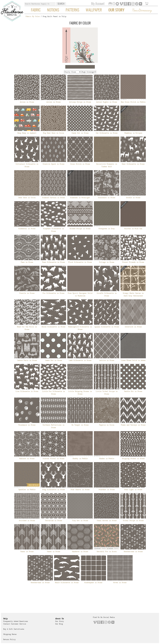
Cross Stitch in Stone (80, 164)
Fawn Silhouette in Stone (53, 262)
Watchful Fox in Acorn (107, 551)
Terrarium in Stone (53, 520)
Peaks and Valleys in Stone (133, 425)
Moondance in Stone (27, 425)
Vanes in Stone (27, 551)
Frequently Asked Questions (16, 621)
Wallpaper (94, 10)
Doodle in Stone (133, 198)
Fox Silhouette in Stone (53, 293)
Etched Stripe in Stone (80, 229)
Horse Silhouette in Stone (53, 327)
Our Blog (59, 624)
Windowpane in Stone (93, 582)
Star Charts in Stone (80, 489)
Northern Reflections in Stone (53, 426)
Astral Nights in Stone (107, 102)
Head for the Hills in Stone (27, 328)
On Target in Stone (80, 425)
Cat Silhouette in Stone (107, 133)
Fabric (36, 10)
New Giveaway (142, 10)
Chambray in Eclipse (133, 133)
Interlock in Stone (133, 327)
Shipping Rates (10, 634)
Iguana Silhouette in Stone (107, 327)
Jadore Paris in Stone (27, 360)
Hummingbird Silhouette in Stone (80, 328)
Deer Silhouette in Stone (133, 164)
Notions (53, 10)
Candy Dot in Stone (80, 133)
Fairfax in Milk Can (133, 229)
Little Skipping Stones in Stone (80, 393)
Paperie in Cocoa (107, 425)
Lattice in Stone (107, 360)
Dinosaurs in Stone (107, 198)
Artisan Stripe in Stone (80, 102)
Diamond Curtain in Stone (53, 198)
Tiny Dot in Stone (80, 520)
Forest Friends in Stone (133, 262)
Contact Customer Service (15, 624)
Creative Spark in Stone (53, 164)
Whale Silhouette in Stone (67, 582)
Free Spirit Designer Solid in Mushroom (80, 294)
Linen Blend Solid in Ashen (133, 360)
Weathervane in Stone (133, 551)
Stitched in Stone (27, 520)
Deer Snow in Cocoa (27, 198)
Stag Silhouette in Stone (53, 489)
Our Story (116, 10)
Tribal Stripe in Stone (133, 520)
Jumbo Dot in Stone (53, 360)
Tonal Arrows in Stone (107, 520)
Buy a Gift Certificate (14, 629)
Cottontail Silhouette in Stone (27, 165)
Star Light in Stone (133, 489)
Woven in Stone (120, 582)
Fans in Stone (27, 262)
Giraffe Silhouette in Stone (107, 294)
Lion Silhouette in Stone (27, 391)
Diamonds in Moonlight (80, 198)
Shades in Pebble (107, 458)
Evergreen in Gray (107, 229)
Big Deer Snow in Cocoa (53, 133)
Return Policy (9, 639)
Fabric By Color (33, 16)
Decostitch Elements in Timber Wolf (107, 165)
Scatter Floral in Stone (53, 458)
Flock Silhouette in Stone (80, 262)
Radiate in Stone (27, 458)
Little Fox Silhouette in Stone (53, 393)
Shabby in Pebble (80, 458)
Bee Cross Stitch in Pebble (133, 102)
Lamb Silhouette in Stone (80, 360)
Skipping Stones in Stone (133, 458)
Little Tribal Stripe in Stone (107, 393)
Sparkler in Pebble (27, 489)
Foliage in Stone (107, 262)
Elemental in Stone (27, 229)
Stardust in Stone (107, 489)
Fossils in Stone (27, 293)
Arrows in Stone (27, 102)
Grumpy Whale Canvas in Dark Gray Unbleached (133, 294)
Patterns (72, 10)
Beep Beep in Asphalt (27, 133)
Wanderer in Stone (80, 551)
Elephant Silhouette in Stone (53, 230)
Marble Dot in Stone (133, 391)
